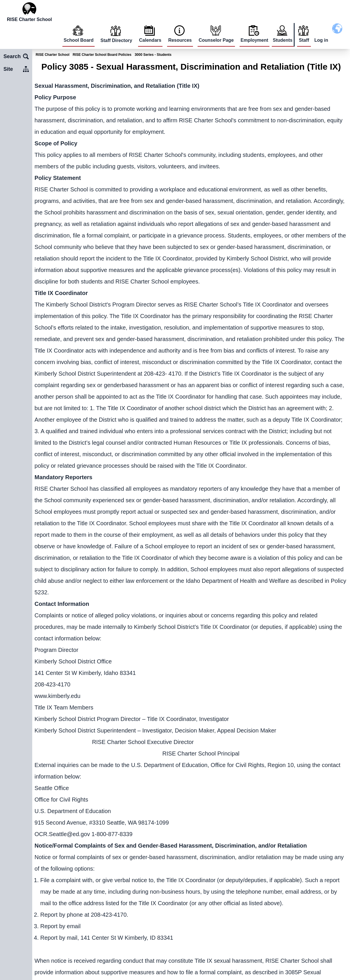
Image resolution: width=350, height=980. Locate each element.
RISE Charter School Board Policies (102, 55)
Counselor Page (216, 40)
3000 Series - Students (153, 55)
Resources (180, 40)
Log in (321, 40)
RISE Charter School (52, 55)
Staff (304, 40)
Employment (255, 40)
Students (283, 40)
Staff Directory (116, 40)
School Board (79, 40)
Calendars (150, 40)
